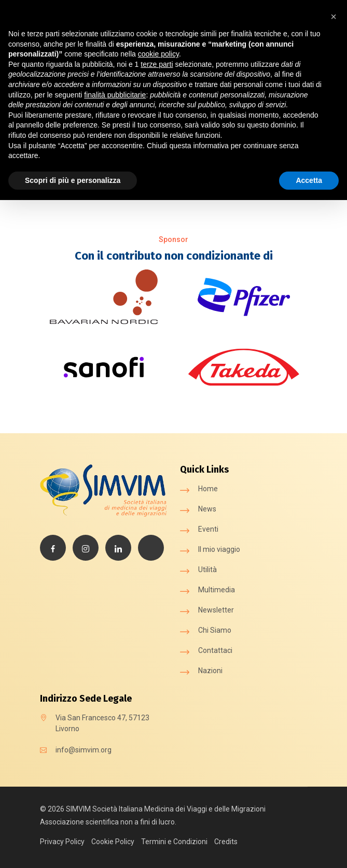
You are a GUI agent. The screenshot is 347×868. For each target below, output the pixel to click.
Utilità (207, 570)
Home (208, 489)
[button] (334, 17)
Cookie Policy (113, 842)
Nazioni (210, 671)
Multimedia (217, 590)
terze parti (157, 64)
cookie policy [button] (158, 54)
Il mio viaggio (219, 549)
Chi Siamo (215, 630)
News (207, 509)
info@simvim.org (84, 750)
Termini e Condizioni (174, 842)
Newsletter (216, 610)
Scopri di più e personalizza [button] (73, 180)
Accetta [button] (309, 180)
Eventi (208, 529)
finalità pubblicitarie (115, 95)
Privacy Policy (62, 842)
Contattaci (215, 650)
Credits (226, 842)
